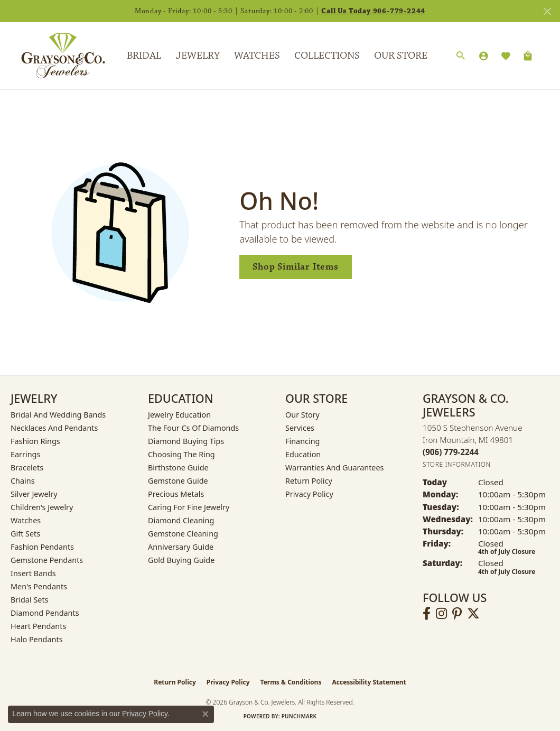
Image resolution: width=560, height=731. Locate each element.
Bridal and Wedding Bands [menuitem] (58, 415)
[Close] (547, 11)
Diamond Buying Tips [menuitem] (186, 441)
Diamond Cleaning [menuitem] (181, 520)
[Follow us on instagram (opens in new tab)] (441, 614)
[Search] (461, 56)
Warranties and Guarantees (334, 468)
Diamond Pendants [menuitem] (45, 613)
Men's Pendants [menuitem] (39, 586)
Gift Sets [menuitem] (25, 534)
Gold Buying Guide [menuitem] (181, 560)
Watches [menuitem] (26, 520)
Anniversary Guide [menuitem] (181, 547)
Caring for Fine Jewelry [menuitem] (189, 507)
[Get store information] (457, 464)
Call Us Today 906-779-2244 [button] (373, 11)
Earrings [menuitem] (25, 454)
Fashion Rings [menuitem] (35, 441)
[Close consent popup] (206, 714)
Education (303, 454)
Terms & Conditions (291, 682)
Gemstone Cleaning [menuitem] (183, 534)
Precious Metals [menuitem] (176, 494)
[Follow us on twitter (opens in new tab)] (473, 614)
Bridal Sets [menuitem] (30, 600)
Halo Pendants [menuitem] (37, 639)
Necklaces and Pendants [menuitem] (54, 428)
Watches (257, 55)
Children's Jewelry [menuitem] (42, 507)
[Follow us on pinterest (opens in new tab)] (457, 614)
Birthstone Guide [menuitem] (178, 468)
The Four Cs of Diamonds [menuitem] (193, 428)
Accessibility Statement (369, 682)
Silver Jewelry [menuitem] (34, 494)
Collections (327, 55)
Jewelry (198, 55)
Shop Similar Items (295, 267)
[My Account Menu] (483, 56)
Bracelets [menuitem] (27, 468)
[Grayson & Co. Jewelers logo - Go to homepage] (55, 56)
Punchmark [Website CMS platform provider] (299, 716)
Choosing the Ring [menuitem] (181, 454)
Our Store (401, 55)
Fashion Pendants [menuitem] (42, 547)
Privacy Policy (309, 494)
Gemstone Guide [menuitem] (178, 481)
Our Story (302, 415)
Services (300, 428)
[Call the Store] (451, 452)
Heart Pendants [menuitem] (38, 626)
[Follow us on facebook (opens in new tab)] (427, 614)
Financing (302, 441)
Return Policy (309, 481)
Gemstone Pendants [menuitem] (47, 560)
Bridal (144, 55)
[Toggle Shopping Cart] (528, 56)
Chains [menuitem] (23, 481)
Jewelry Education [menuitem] (179, 415)
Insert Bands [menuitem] (33, 573)
